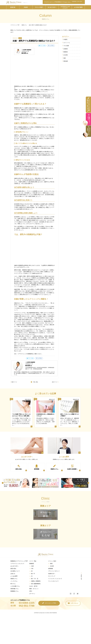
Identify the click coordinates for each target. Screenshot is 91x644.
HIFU (31, 591)
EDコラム (13, 584)
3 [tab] (42, 490)
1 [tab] (38, 490)
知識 (64, 58)
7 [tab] (51, 490)
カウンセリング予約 (49, 603)
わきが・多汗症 (33, 586)
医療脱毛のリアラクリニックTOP (19, 561)
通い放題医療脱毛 (36, 584)
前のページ (14, 382)
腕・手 (33, 574)
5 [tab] (47, 490)
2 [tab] (40, 490)
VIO (32, 569)
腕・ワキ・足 (35, 579)
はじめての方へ (15, 566)
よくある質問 (14, 576)
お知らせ (13, 574)
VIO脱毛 (65, 39)
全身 (32, 566)
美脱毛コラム (14, 579)
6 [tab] (49, 490)
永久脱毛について (15, 571)
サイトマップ (52, 576)
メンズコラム (14, 581)
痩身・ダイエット (34, 589)
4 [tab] (44, 490)
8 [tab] (53, 490)
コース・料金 (33, 561)
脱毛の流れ (13, 569)
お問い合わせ (73, 603)
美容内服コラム (15, 589)
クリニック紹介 (52, 561)
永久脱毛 (66, 55)
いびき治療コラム (15, 586)
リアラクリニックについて (17, 564)
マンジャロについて (53, 581)
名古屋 (52, 566)
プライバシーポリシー (54, 571)
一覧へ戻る (34, 382)
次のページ (55, 382)
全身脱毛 (66, 49)
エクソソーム (67, 43)
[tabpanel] (16, 483)
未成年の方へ (52, 574)
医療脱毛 (66, 52)
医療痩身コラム (15, 591)
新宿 (51, 564)
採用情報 (51, 569)
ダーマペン (32, 594)
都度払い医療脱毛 (36, 581)
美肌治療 (66, 61)
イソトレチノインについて (55, 579)
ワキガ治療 (66, 46)
